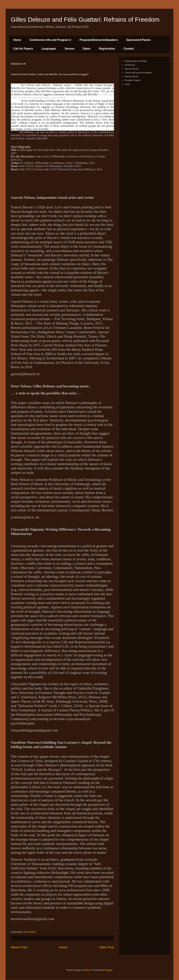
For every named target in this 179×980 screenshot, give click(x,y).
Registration (107, 49)
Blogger (109, 970)
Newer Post (19, 947)
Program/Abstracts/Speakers (99, 40)
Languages (49, 49)
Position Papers (133, 80)
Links (127, 84)
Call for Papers (23, 49)
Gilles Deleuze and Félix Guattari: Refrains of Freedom (85, 19)
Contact (129, 49)
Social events (131, 76)
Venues (69, 49)
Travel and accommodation (138, 73)
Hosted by (130, 65)
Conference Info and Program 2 (50, 40)
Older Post (106, 947)
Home (17, 40)
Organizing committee (136, 61)
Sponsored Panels (138, 40)
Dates (87, 49)
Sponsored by (132, 69)
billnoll (88, 970)
